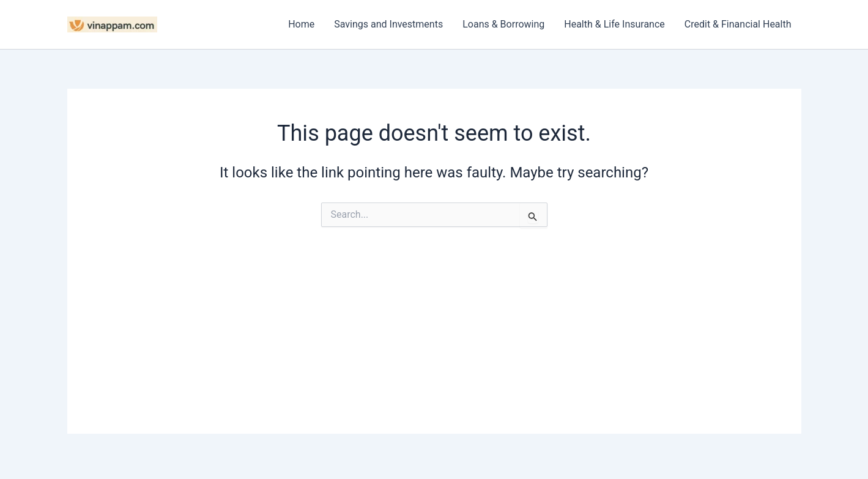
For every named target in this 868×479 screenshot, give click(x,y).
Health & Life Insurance (614, 24)
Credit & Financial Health (738, 24)
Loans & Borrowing (503, 24)
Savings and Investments (388, 24)
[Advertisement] (434, 348)
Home (301, 24)
